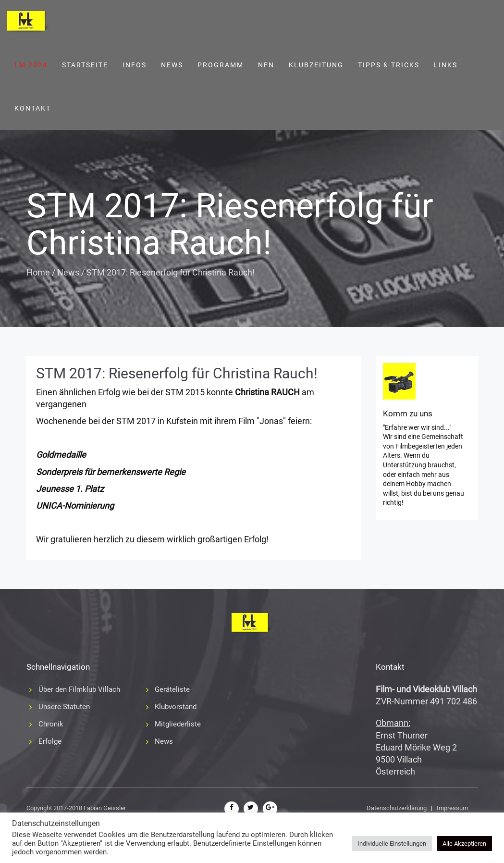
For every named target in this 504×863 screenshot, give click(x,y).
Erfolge (50, 741)
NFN (266, 65)
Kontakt (33, 108)
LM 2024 (31, 65)
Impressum (452, 808)
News (172, 65)
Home (38, 272)
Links (446, 65)
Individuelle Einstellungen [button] (392, 844)
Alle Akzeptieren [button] (464, 844)
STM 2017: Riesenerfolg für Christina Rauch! (177, 373)
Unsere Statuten (64, 707)
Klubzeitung (316, 65)
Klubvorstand (176, 707)
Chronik (51, 724)
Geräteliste (172, 689)
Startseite (85, 65)
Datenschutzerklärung (397, 808)
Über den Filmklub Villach (79, 689)
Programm (221, 65)
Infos (135, 65)
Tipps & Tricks (389, 65)
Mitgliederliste (178, 724)
